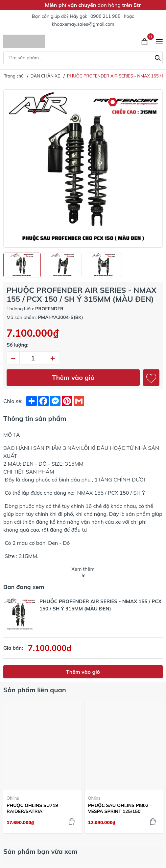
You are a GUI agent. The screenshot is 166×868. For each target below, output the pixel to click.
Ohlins (13, 798)
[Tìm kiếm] (158, 57)
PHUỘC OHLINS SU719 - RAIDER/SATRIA (34, 808)
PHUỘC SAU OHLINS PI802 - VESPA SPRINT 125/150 (120, 808)
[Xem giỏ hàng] (145, 41)
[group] (83, 169)
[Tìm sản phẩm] (83, 58)
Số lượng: (18, 345)
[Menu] (159, 41)
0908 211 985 (105, 16)
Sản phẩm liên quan (35, 690)
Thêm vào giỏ (73, 377)
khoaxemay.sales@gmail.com (83, 24)
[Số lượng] (33, 358)
